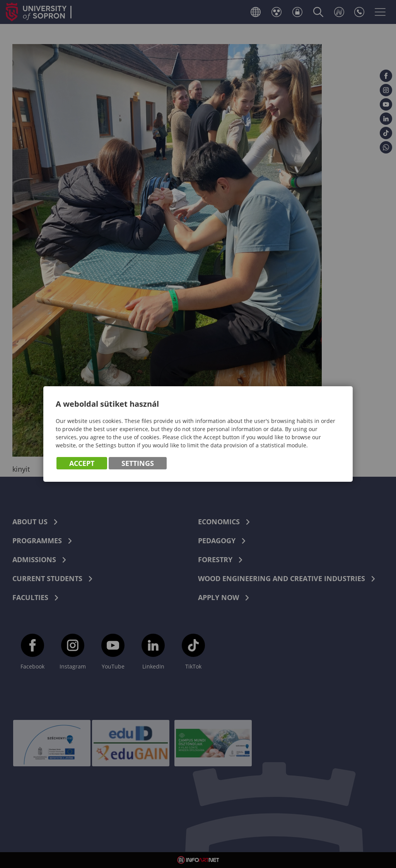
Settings (138, 463)
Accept (82, 463)
